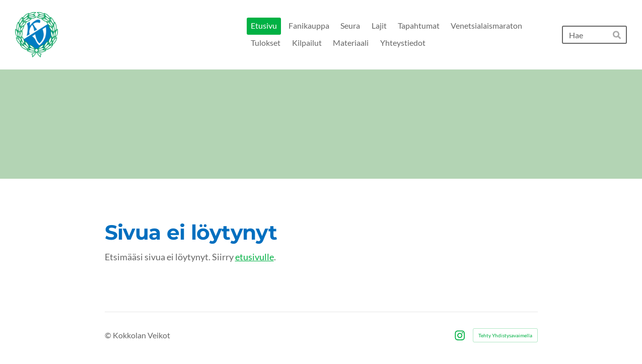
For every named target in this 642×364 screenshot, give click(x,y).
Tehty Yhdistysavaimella (505, 335)
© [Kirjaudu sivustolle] (109, 335)
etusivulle (255, 257)
